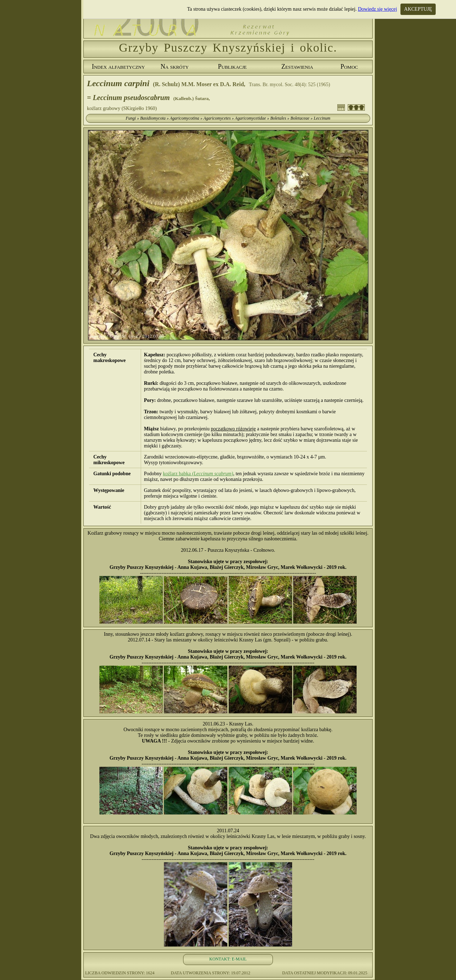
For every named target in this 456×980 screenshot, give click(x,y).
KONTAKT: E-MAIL (228, 959)
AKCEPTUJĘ (418, 9)
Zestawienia (297, 67)
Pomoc (349, 67)
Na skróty (175, 67)
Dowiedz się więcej (378, 9)
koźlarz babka (198, 474)
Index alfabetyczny (118, 67)
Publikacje (232, 67)
